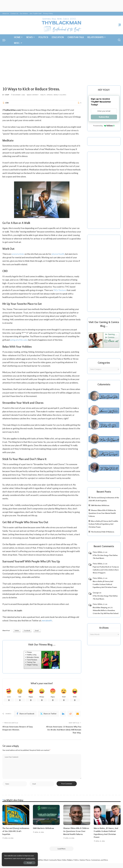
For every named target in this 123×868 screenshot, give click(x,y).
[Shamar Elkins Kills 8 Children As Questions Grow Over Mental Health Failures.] (77, 815)
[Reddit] (70, 714)
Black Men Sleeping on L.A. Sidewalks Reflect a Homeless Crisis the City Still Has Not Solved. (106, 610)
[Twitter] (48, 714)
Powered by (104, 126)
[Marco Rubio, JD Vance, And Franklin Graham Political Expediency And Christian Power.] (107, 815)
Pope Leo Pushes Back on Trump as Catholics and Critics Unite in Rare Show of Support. (106, 570)
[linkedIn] (63, 714)
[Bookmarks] (119, 25)
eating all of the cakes (19, 340)
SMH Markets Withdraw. (100, 505)
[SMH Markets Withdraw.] (46, 815)
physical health (58, 254)
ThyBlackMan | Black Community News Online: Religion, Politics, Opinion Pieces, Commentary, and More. (71, 860)
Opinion (50, 95)
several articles (18, 254)
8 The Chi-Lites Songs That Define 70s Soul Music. (105, 557)
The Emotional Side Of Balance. (103, 532)
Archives (104, 628)
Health (43, 95)
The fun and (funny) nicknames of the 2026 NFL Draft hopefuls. (16, 831)
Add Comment (33, 95)
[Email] (78, 714)
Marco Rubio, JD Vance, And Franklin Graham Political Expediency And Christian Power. (103, 524)
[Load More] (61, 849)
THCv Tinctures (60, 290)
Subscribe (104, 117)
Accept (29, 863)
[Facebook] (25, 714)
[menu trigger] (5, 40)
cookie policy (30, 858)
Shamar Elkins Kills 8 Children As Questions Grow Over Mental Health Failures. (102, 513)
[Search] (119, 40)
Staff (7, 95)
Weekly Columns (60, 95)
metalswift (47, 621)
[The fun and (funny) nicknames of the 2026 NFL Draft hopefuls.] (16, 815)
